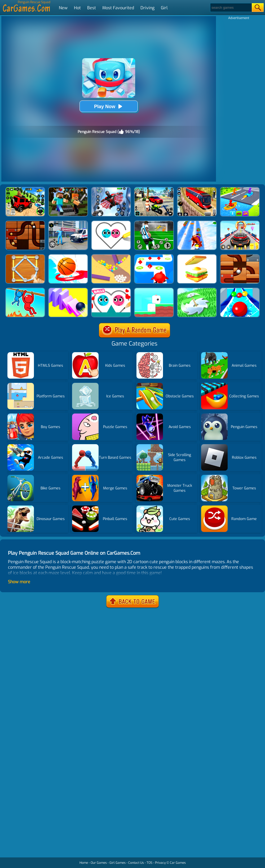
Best (92, 8)
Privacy (160, 863)
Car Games (178, 863)
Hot (77, 8)
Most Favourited (118, 8)
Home (84, 863)
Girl (164, 8)
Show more (19, 582)
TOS (149, 863)
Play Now (109, 106)
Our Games (99, 863)
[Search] (231, 8)
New (63, 8)
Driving (147, 8)
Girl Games (118, 863)
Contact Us (136, 863)
